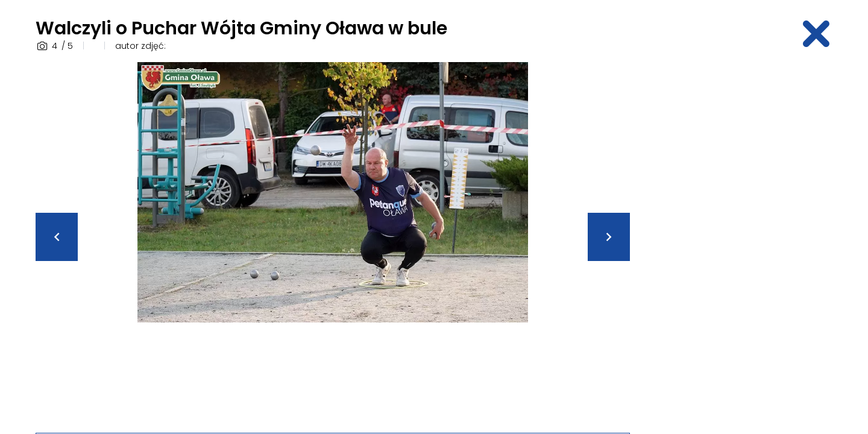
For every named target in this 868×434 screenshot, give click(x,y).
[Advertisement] (738, 243)
